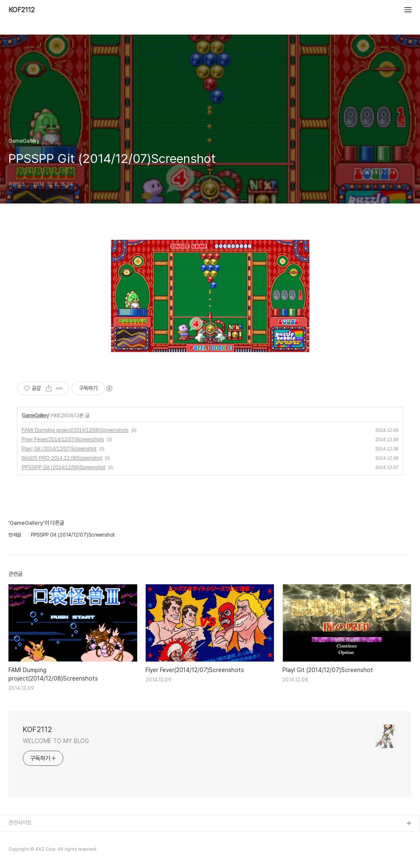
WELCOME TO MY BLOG (56, 741)
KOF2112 (22, 10)
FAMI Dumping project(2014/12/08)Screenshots (75, 430)
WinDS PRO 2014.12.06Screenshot (62, 458)
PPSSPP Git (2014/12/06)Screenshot (64, 467)
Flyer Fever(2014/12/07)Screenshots (63, 439)
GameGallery (35, 415)
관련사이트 (20, 823)
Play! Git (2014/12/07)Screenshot (59, 449)
